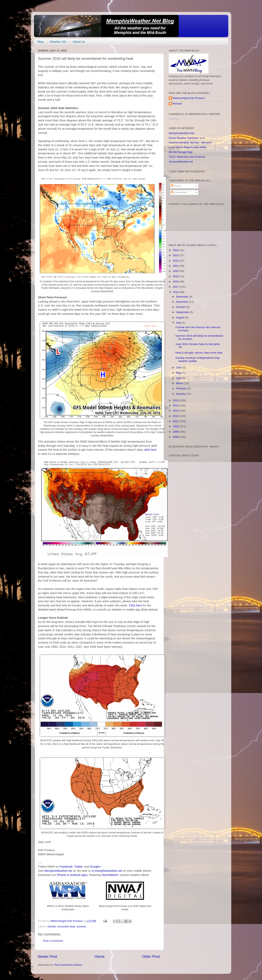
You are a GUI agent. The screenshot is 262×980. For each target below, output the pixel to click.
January (181, 394)
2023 (176, 255)
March (180, 383)
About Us (79, 42)
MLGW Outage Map (181, 152)
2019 (176, 276)
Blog (40, 42)
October (181, 307)
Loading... (175, 119)
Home (100, 956)
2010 (176, 426)
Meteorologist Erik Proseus (189, 98)
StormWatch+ (110, 875)
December (183, 297)
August (181, 317)
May (179, 373)
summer (81, 926)
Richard (177, 104)
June (179, 368)
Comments (179, 192)
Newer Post (48, 956)
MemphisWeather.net (58, 871)
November (183, 302)
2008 (176, 437)
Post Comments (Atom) (68, 965)
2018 (176, 282)
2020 (176, 271)
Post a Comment (53, 941)
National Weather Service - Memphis (191, 143)
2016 (176, 292)
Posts (176, 186)
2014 (176, 405)
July (179, 323)
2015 (176, 400)
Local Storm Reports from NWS (188, 147)
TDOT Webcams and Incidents (187, 157)
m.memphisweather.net (107, 871)
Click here (135, 605)
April (179, 378)
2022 (176, 261)
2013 (176, 411)
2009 (176, 432)
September (183, 312)
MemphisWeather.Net (182, 133)
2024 (176, 250)
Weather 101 (58, 42)
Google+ (96, 867)
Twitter (78, 867)
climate (52, 926)
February (182, 388)
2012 (176, 416)
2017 (176, 287)
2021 (176, 266)
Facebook (66, 867)
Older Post (151, 956)
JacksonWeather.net (181, 162)
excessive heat (66, 926)
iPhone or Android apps (72, 875)
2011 (176, 421)
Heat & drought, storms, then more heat (199, 353)
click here (150, 450)
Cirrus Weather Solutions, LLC (187, 138)
